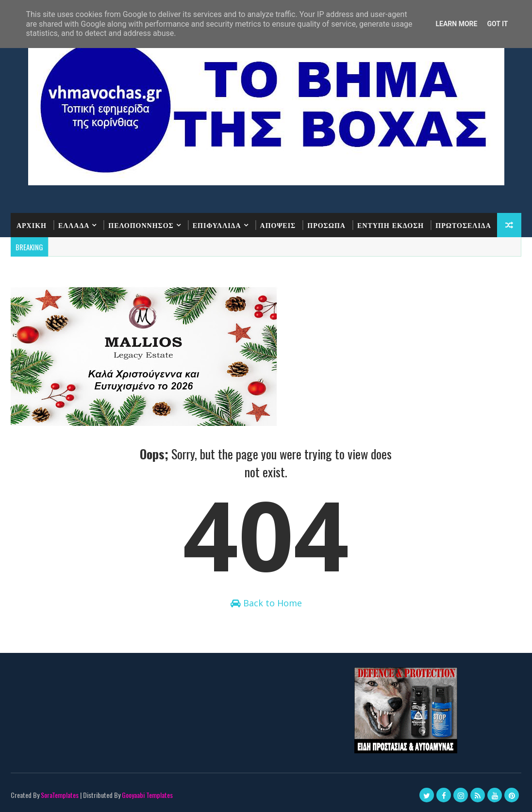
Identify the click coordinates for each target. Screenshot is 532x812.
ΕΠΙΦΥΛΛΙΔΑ (217, 225)
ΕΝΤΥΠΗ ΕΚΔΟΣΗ (391, 225)
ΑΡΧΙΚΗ (32, 225)
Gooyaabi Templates (147, 795)
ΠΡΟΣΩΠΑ (326, 225)
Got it (497, 24)
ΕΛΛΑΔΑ (74, 225)
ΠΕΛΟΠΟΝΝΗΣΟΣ (141, 225)
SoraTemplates (60, 795)
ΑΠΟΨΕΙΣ (278, 225)
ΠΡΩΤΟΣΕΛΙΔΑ (463, 225)
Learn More (456, 24)
